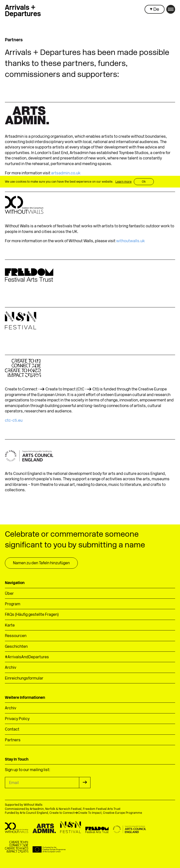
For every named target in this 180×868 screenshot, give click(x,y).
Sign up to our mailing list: (28, 770)
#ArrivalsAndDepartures (27, 657)
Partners (13, 740)
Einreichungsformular (24, 679)
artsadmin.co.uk (66, 173)
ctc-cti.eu (14, 421)
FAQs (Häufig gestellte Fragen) (32, 615)
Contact (12, 730)
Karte (10, 626)
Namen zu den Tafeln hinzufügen (41, 563)
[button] (155, 9)
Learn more (124, 182)
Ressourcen (16, 636)
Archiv (11, 668)
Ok (144, 182)
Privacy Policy (17, 719)
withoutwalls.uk (130, 241)
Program (13, 604)
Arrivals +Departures (23, 11)
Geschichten (16, 647)
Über (9, 594)
